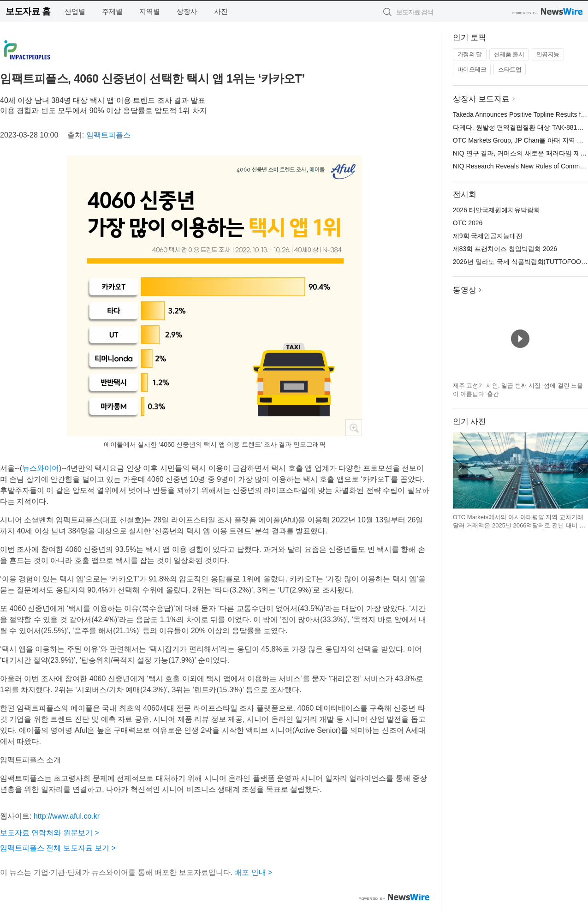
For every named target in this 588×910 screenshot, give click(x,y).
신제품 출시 (509, 54)
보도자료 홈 (28, 11)
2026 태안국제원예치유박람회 (496, 210)
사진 (221, 11)
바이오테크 (472, 69)
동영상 (465, 290)
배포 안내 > (253, 872)
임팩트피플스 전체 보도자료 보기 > (58, 848)
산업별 (75, 11)
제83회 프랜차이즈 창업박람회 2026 (505, 249)
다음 (581, 471)
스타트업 (510, 69)
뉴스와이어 (41, 468)
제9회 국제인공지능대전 (488, 236)
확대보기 (354, 428)
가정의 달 (470, 54)
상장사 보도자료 (481, 99)
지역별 (150, 11)
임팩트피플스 (108, 135)
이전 (460, 471)
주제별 (112, 11)
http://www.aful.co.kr (67, 816)
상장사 (187, 11)
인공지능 (548, 54)
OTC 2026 (468, 223)
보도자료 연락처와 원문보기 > (50, 833)
